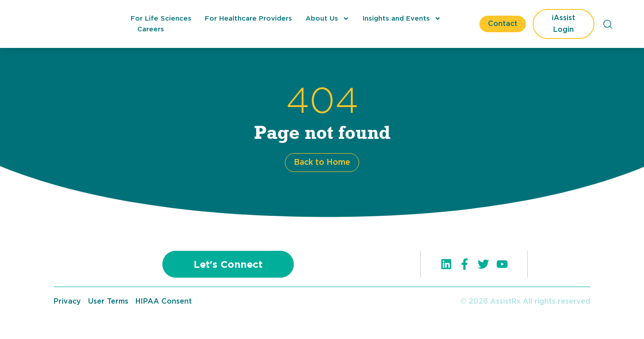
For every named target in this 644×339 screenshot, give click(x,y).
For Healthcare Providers (248, 19)
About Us (327, 19)
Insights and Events (402, 19)
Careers (151, 29)
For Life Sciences (161, 19)
